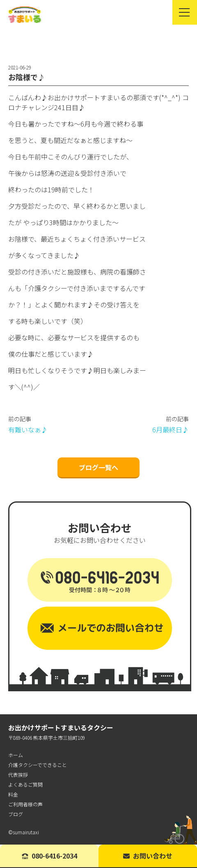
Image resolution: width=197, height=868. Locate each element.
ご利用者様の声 (25, 804)
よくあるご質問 (25, 784)
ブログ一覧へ (98, 467)
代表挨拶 (18, 775)
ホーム (16, 755)
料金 (13, 794)
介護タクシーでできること (38, 765)
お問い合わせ (148, 856)
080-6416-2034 (49, 856)
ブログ (16, 814)
